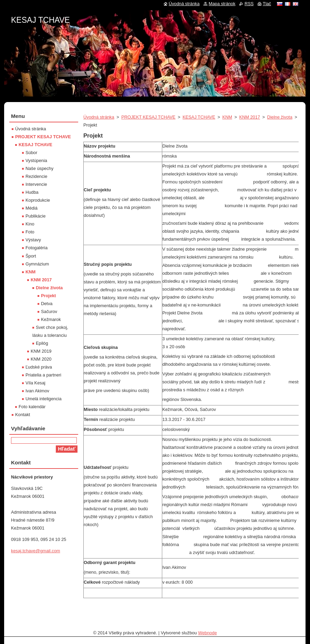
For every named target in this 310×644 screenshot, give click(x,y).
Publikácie (35, 216)
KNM (227, 117)
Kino (30, 224)
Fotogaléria (37, 248)
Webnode (208, 633)
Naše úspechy (39, 168)
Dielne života (280, 117)
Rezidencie (36, 176)
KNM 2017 (249, 117)
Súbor (31, 153)
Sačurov (49, 311)
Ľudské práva (39, 367)
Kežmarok (51, 319)
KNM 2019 (41, 351)
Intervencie (36, 184)
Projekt (48, 296)
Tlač (267, 4)
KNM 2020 (41, 359)
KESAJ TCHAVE (199, 117)
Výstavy (33, 240)
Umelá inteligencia (44, 399)
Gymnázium (37, 264)
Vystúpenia (36, 160)
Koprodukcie (38, 200)
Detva (47, 304)
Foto (30, 232)
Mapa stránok (222, 4)
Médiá (32, 208)
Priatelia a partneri (43, 375)
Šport (31, 256)
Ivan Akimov (37, 391)
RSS (249, 4)
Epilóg (42, 343)
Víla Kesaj (35, 383)
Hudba (32, 192)
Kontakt (23, 415)
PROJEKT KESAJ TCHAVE (148, 117)
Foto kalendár (32, 407)
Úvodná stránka (99, 117)
